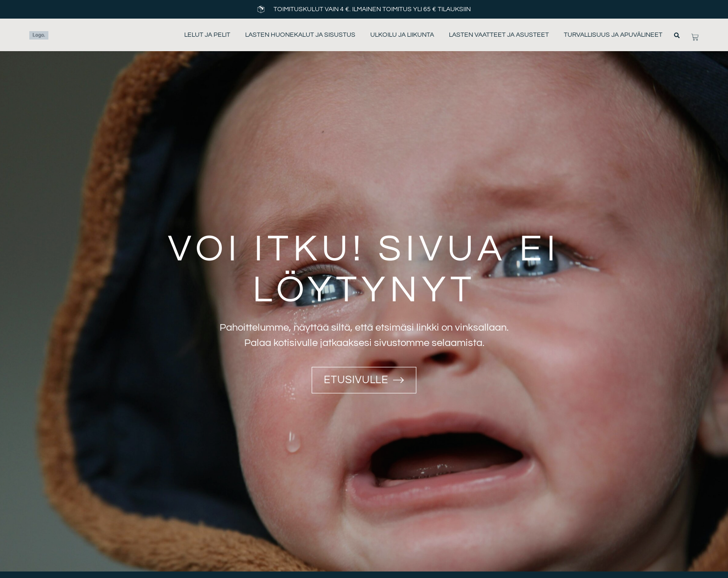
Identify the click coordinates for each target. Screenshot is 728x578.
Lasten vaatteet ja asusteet (499, 35)
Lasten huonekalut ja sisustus (300, 35)
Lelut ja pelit (207, 35)
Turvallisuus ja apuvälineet (613, 35)
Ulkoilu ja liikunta (402, 35)
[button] (677, 35)
